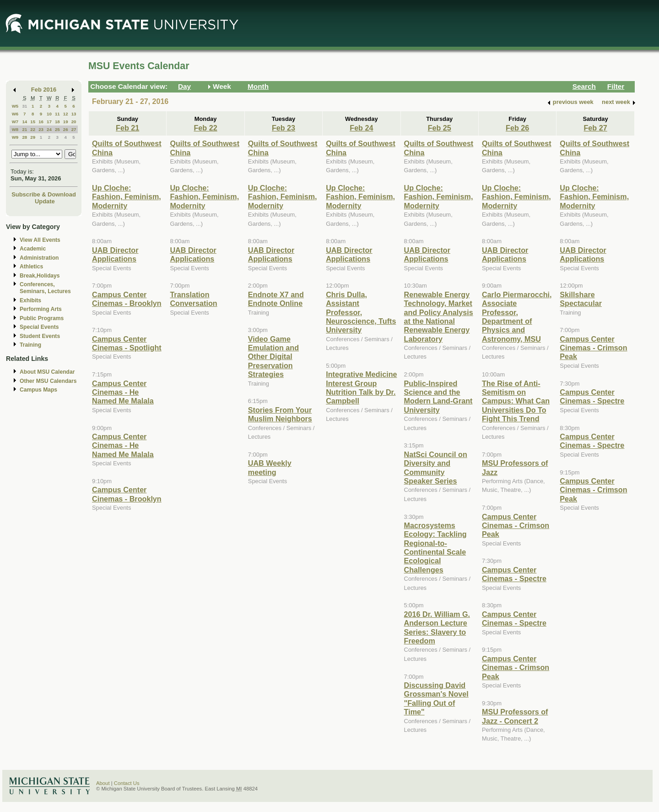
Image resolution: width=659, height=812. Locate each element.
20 (74, 122)
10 (49, 114)
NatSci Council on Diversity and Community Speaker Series (436, 468)
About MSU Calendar (47, 372)
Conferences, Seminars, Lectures (45, 288)
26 (66, 129)
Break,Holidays (40, 276)
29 (33, 137)
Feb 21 (127, 128)
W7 (15, 122)
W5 (15, 106)
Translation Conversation (193, 299)
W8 (15, 129)
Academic (33, 249)
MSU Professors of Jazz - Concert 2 (515, 716)
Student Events (40, 336)
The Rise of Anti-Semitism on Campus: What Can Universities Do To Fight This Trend (516, 401)
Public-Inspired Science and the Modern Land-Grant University (438, 397)
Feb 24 (361, 128)
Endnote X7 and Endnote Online (276, 299)
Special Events (39, 327)
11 (57, 114)
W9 (15, 137)
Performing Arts (41, 309)
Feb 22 (205, 128)
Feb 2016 (44, 90)
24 (49, 129)
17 (49, 122)
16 (41, 122)
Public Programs (42, 318)
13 (74, 114)
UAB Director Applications (115, 254)
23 (41, 129)
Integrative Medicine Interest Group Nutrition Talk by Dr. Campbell (361, 387)
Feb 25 (440, 128)
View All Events (40, 240)
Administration (39, 258)
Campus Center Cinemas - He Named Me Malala (123, 392)
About (103, 783)
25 (57, 129)
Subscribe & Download (44, 194)
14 (24, 122)
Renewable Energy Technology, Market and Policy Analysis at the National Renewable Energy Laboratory (439, 317)
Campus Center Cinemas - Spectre (514, 574)
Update (45, 201)
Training (30, 345)
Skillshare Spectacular (581, 299)
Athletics (31, 267)
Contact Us (127, 783)
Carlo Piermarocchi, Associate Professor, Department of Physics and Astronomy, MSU (517, 317)
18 (57, 122)
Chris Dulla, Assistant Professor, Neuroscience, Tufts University (361, 312)
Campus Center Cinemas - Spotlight (127, 343)
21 (24, 129)
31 (24, 106)
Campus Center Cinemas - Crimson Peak (516, 526)
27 (74, 129)
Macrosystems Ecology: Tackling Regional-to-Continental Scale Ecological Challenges (435, 548)
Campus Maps (38, 390)
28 (24, 137)
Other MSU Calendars (48, 381)
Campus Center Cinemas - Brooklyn (127, 299)
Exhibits (30, 300)
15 (33, 122)
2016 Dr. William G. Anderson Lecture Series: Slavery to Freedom (437, 627)
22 (33, 129)
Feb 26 (517, 128)
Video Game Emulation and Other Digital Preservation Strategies (273, 357)
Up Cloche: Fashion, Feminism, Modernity (127, 197)
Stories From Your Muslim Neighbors (280, 414)
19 (66, 122)
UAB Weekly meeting (270, 467)
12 (66, 114)
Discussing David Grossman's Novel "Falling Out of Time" (436, 698)
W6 (15, 114)
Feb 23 (284, 128)
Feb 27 (595, 128)
